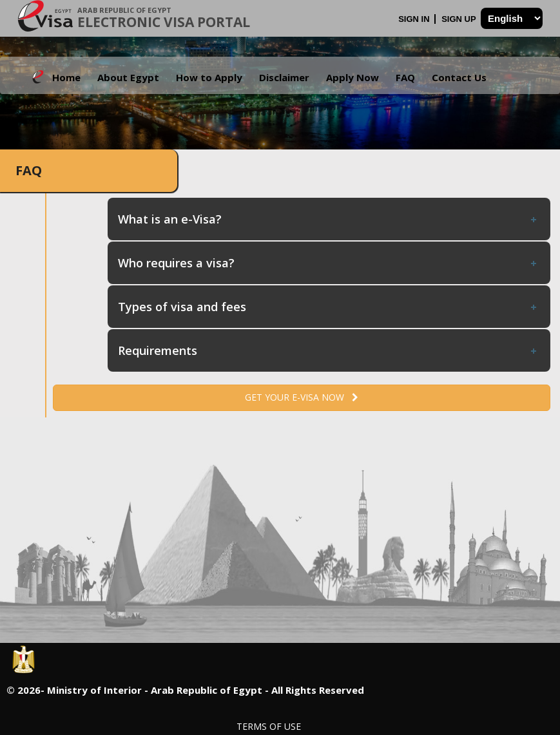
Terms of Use (269, 726)
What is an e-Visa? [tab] (328, 219)
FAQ (405, 77)
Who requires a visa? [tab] (328, 263)
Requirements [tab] (328, 350)
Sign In (415, 19)
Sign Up (460, 19)
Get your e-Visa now (302, 397)
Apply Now (352, 77)
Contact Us (459, 77)
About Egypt (128, 77)
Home (66, 77)
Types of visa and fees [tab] (328, 307)
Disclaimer (284, 77)
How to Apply (209, 77)
